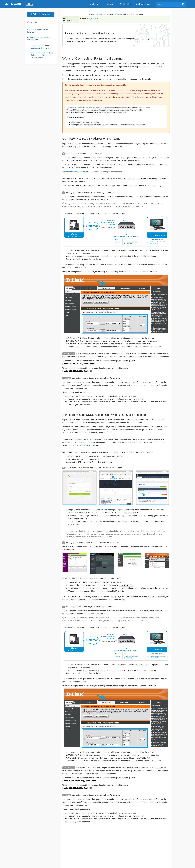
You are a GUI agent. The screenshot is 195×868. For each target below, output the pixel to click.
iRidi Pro (95, 4)
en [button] (32, 4)
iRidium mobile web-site (41, 14)
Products (110, 4)
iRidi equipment (144, 4)
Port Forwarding (118, 14)
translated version (102, 14)
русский (93, 18)
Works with (125, 4)
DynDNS (90, 445)
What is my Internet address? (75, 172)
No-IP (81, 445)
